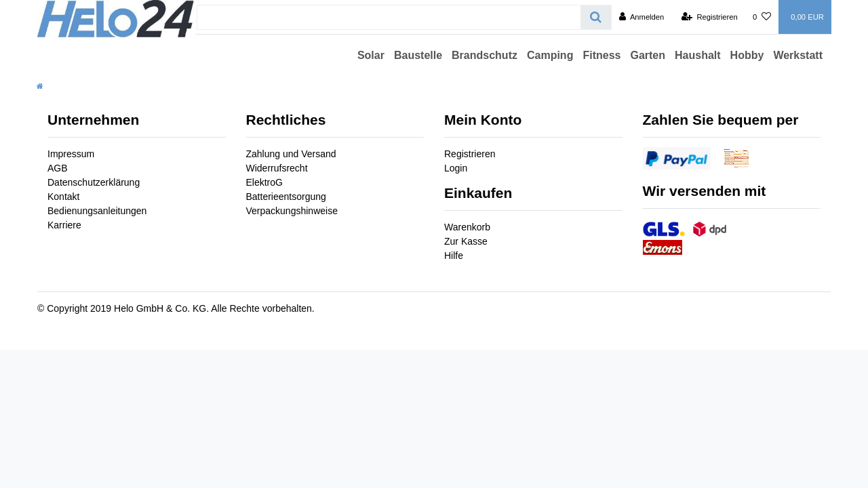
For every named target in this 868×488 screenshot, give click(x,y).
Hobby (747, 55)
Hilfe (454, 256)
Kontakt (63, 197)
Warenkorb (467, 227)
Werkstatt (798, 55)
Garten (648, 55)
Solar (371, 55)
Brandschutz (485, 55)
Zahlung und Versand (291, 154)
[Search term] (389, 17)
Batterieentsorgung (286, 197)
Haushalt (698, 55)
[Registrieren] (710, 17)
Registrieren (470, 154)
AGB (58, 168)
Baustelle (418, 55)
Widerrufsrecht (277, 168)
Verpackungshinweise (292, 211)
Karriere (64, 225)
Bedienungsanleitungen (97, 211)
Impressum (71, 154)
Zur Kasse (466, 241)
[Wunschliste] (762, 17)
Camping (550, 55)
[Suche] (596, 17)
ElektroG (264, 182)
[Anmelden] (642, 17)
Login (456, 168)
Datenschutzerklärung (94, 182)
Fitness (601, 55)
